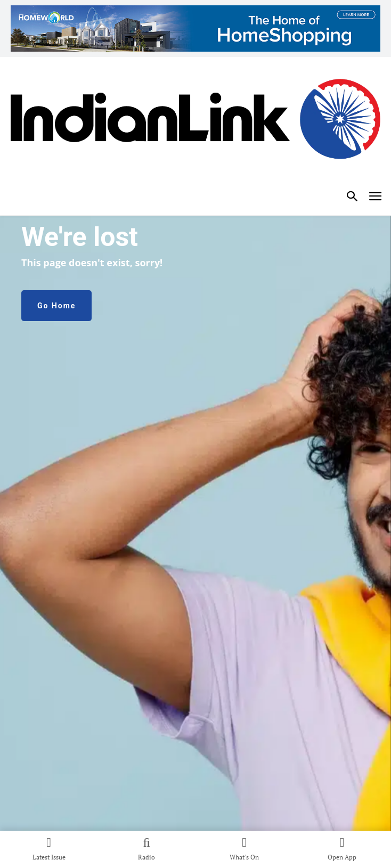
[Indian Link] (195, 123)
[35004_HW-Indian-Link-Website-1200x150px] (195, 28)
